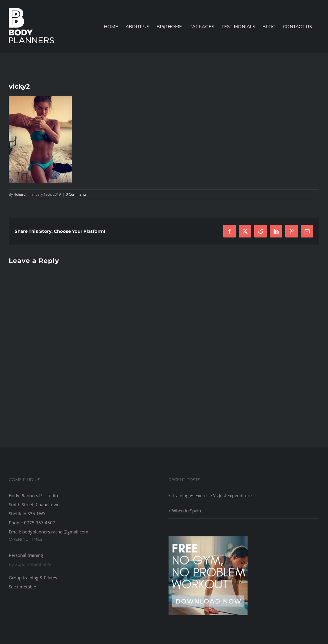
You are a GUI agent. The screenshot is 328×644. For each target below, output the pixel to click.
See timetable (22, 587)
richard (20, 194)
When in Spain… (188, 511)
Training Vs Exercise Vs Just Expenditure (212, 495)
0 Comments (76, 194)
